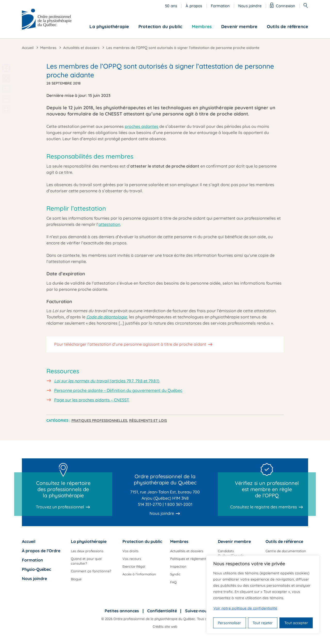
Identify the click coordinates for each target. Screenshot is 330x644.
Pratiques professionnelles (99, 420)
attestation (109, 224)
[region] (263, 595)
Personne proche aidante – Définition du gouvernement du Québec (118, 390)
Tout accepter (296, 623)
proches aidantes (142, 126)
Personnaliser (229, 623)
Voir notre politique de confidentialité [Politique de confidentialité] (245, 608)
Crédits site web (165, 626)
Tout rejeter (263, 623)
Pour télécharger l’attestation (130, 344)
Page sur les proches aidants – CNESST (92, 400)
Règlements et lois (148, 420)
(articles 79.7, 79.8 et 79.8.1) (107, 381)
